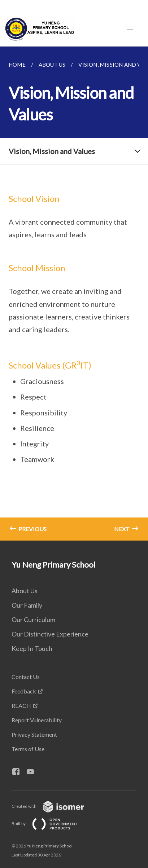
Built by (50, 823)
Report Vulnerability (37, 720)
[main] (74, 294)
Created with (54, 806)
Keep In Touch (32, 648)
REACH (21, 706)
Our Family (27, 605)
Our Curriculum (33, 620)
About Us (25, 591)
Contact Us (26, 677)
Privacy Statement (34, 734)
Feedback (24, 691)
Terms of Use (28, 749)
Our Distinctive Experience (50, 634)
